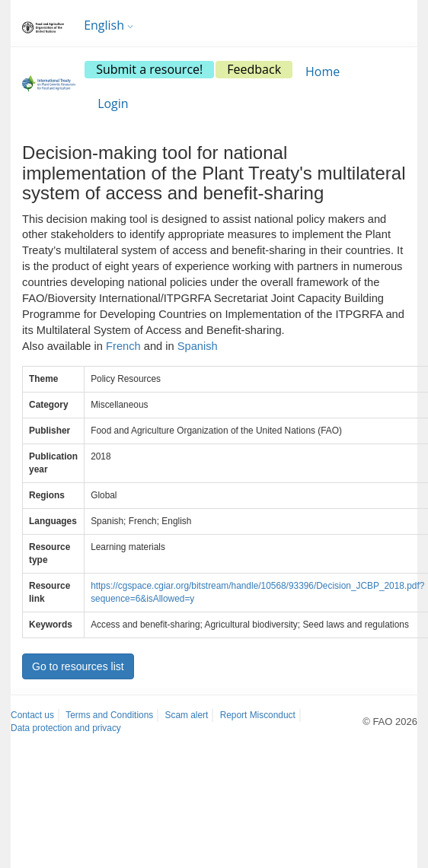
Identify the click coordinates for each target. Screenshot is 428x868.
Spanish (198, 346)
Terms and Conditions (109, 715)
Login (113, 103)
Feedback (254, 69)
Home (323, 72)
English (109, 25)
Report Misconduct (258, 715)
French (123, 346)
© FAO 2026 (390, 722)
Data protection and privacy (66, 728)
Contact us (32, 715)
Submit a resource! (149, 69)
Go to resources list (78, 666)
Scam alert (187, 715)
